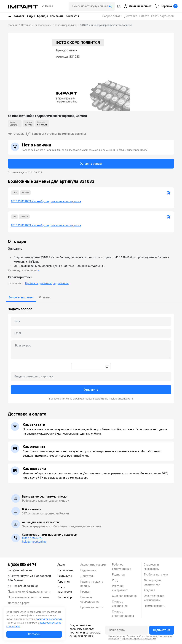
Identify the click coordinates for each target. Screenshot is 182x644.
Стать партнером (65, 590)
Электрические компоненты (154, 598)
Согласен (34, 634)
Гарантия (64, 582)
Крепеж (85, 592)
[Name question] (91, 322)
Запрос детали (112, 16)
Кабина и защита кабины (92, 584)
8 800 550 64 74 (32, 539)
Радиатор (118, 575)
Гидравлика (61, 284)
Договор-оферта (19, 603)
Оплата (144, 16)
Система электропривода (123, 614)
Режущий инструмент (120, 588)
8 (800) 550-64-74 (22, 565)
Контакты (72, 16)
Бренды (42, 16)
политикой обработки (49, 619)
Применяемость (155, 606)
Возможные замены (72, 134)
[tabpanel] (91, 353)
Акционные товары (93, 565)
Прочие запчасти (92, 608)
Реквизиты (65, 576)
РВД (115, 581)
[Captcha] (91, 377)
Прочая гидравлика (38, 284)
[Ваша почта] (127, 630)
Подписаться (162, 630)
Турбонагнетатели (156, 575)
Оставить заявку (91, 164)
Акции (31, 16)
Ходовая (149, 591)
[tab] (21, 298)
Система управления (120, 604)
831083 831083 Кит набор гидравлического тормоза (46, 202)
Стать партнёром (163, 16)
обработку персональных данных (139, 639)
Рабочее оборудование (121, 567)
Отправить (91, 390)
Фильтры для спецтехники (153, 583)
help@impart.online (34, 542)
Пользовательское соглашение (29, 598)
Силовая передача (124, 596)
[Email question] (91, 333)
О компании (65, 571)
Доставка (131, 16)
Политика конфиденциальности (29, 592)
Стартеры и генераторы (152, 567)
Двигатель (87, 576)
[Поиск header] (92, 6)
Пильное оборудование (90, 600)
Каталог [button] (16, 16)
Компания (57, 16)
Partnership (65, 598)
